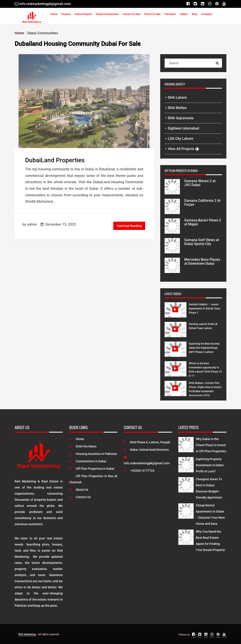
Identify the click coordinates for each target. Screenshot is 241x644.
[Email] (43, 4)
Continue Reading (129, 226)
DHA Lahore (177, 98)
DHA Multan (177, 108)
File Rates (170, 14)
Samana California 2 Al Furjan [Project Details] (202, 203)
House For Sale (132, 14)
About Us (79, 490)
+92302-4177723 (139, 471)
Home (54, 14)
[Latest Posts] (186, 444)
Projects (66, 14)
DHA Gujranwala (181, 118)
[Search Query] (217, 63)
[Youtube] (224, 4)
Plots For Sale (152, 14)
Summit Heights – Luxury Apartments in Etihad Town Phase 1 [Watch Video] (205, 309)
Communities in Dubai (88, 461)
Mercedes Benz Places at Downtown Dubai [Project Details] (202, 262)
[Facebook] (188, 4)
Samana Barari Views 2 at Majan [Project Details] (203, 222)
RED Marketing (27, 634)
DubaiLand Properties (55, 160)
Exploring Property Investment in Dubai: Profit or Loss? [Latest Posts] (210, 465)
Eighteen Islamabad (183, 128)
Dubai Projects (83, 14)
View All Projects (183, 149)
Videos (184, 14)
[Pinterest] (217, 4)
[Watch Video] (176, 313)
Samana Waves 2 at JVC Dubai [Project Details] (200, 183)
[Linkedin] (202, 4)
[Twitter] (195, 4)
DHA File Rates (83, 446)
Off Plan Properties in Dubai (92, 469)
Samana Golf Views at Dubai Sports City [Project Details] (202, 242)
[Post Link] (84, 101)
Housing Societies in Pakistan (93, 454)
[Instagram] (210, 4)
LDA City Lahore (181, 139)
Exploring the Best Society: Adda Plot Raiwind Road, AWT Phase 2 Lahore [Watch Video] (204, 348)
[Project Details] (172, 186)
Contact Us (80, 497)
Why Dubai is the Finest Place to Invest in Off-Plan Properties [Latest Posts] (211, 445)
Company (207, 14)
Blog (194, 14)
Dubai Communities (107, 14)
